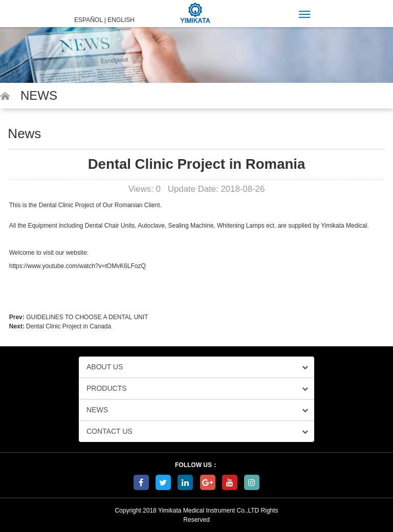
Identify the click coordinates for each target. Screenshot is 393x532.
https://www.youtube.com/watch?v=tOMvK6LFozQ (78, 266)
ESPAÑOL (88, 20)
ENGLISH (121, 20)
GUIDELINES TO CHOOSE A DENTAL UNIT (87, 317)
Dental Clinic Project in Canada (69, 326)
